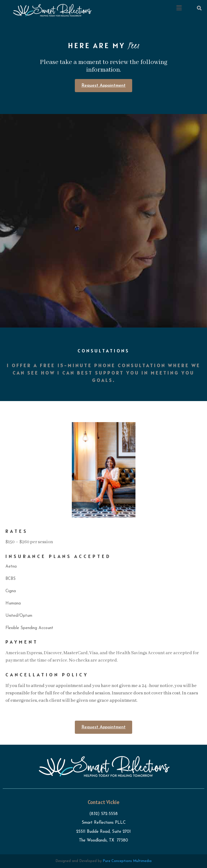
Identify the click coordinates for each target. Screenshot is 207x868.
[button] (179, 8)
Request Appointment (104, 86)
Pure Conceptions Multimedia (127, 861)
